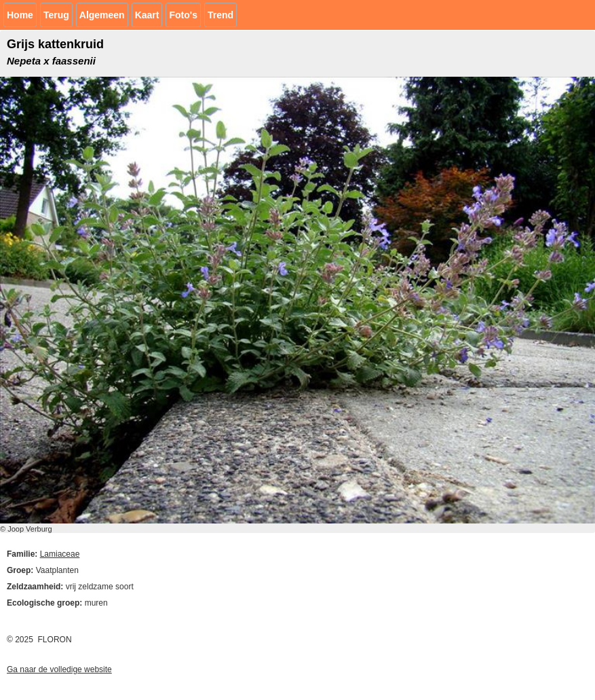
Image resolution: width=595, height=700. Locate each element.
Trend (220, 15)
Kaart (147, 15)
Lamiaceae (60, 554)
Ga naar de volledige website (59, 669)
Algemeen (102, 15)
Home (20, 15)
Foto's (183, 15)
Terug (56, 15)
